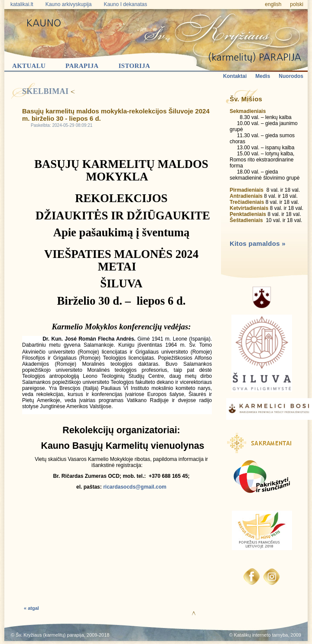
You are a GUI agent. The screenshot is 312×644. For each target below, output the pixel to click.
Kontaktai (235, 76)
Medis (263, 76)
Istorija (134, 66)
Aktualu (29, 66)
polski (297, 4)
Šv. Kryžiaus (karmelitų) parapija (50, 635)
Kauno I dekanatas (125, 4)
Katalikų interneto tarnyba (261, 635)
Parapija (82, 66)
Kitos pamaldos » (258, 243)
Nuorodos (291, 76)
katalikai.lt (22, 4)
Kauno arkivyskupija (69, 4)
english (273, 4)
